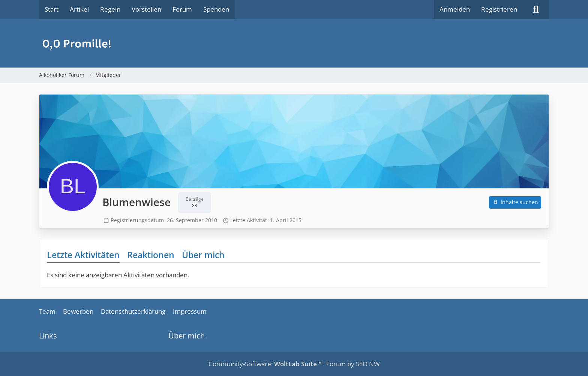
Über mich (203, 255)
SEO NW (368, 364)
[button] (515, 202)
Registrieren (499, 9)
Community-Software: (265, 364)
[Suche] (536, 9)
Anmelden (455, 9)
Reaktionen (151, 255)
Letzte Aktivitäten (83, 255)
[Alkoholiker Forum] (294, 43)
